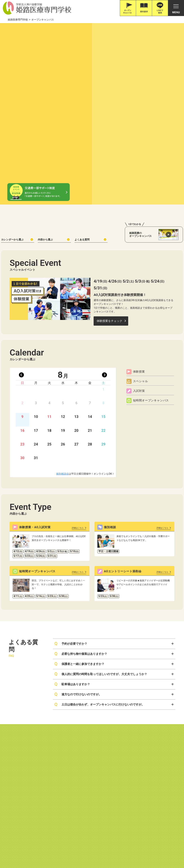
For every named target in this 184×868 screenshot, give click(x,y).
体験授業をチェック (109, 228)
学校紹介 (11, 724)
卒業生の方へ (109, 751)
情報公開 (11, 788)
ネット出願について (83, 735)
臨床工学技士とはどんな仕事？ (47, 756)
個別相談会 (62, 381)
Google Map (54, 823)
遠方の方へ (108, 735)
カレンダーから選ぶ (17, 147)
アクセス (152, 757)
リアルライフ (109, 770)
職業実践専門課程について (73, 788)
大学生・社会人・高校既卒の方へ (120, 740)
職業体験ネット (120, 852)
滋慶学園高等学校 (168, 852)
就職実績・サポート (83, 759)
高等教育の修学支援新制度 (37, 788)
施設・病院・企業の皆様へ (116, 756)
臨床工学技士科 (38, 751)
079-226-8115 (34, 828)
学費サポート (79, 746)
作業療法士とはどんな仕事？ (45, 735)
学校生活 (108, 764)
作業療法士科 (37, 730)
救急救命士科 (37, 761)
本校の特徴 (11, 730)
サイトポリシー (134, 788)
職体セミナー (99, 852)
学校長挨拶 (11, 746)
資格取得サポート (81, 764)
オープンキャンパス (159, 724)
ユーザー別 (110, 724)
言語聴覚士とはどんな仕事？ (45, 746)
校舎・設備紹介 (13, 740)
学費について (79, 740)
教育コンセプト (13, 735)
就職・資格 (79, 754)
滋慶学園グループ (143, 852)
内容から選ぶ (54, 147)
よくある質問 (90, 147)
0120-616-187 (16, 828)
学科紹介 (36, 724)
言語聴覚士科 (37, 740)
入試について (79, 730)
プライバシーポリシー (107, 788)
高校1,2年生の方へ (112, 730)
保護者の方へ (109, 746)
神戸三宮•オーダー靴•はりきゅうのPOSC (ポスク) (30, 852)
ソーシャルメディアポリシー (165, 788)
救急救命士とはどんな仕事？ (45, 767)
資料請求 (152, 731)
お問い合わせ (155, 737)
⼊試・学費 (79, 724)
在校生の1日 (109, 775)
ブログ (151, 744)
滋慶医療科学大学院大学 (74, 852)
